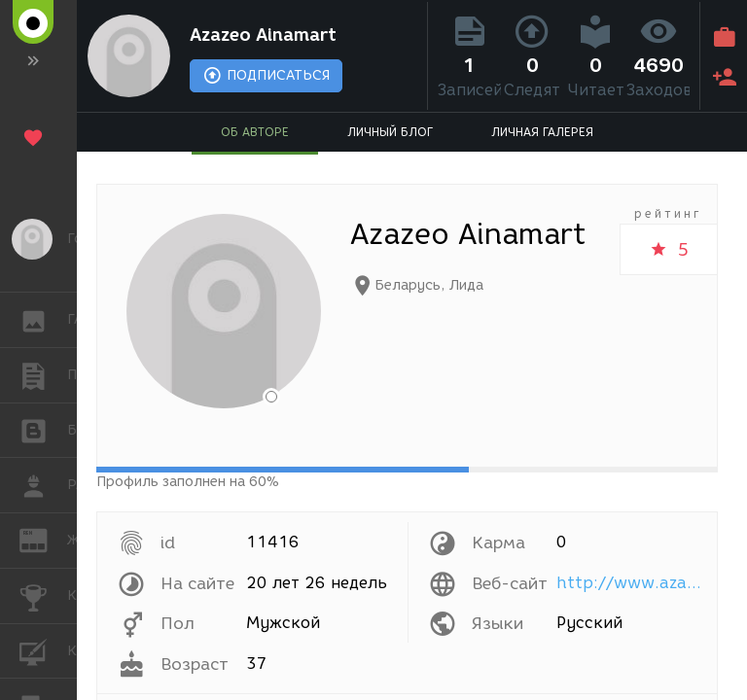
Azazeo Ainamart (263, 35)
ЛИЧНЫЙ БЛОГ (390, 132)
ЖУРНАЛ (43, 539)
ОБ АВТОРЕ (255, 132)
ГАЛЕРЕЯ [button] (43, 320)
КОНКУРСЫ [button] (43, 596)
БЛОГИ (43, 429)
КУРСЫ (43, 650)
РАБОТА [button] (43, 485)
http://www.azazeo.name (632, 583)
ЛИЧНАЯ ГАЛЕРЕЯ (542, 132)
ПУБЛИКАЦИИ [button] (43, 375)
